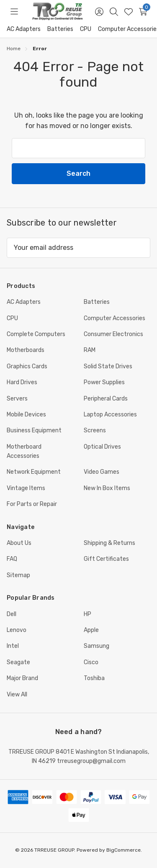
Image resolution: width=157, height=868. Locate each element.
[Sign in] (99, 12)
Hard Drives (22, 382)
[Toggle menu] (14, 12)
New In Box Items (107, 488)
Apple (91, 630)
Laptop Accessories (110, 415)
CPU (86, 29)
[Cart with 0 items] (143, 12)
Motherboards (26, 350)
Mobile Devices (26, 415)
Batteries (60, 29)
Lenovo (17, 630)
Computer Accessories (115, 318)
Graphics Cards (27, 366)
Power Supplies (104, 382)
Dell (12, 614)
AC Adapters (24, 29)
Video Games (102, 472)
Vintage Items (26, 488)
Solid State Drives (108, 366)
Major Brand (22, 678)
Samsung (97, 646)
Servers (17, 399)
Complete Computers (36, 334)
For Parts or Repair (32, 504)
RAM (90, 350)
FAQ (12, 559)
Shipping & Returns (109, 543)
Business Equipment (34, 430)
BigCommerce (124, 850)
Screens (95, 430)
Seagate (18, 662)
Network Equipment (34, 472)
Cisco (91, 662)
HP (88, 614)
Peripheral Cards (106, 399)
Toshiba (94, 678)
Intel (13, 646)
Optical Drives (102, 447)
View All (17, 695)
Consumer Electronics (113, 334)
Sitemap (18, 575)
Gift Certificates (106, 559)
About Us (19, 543)
